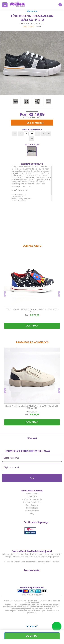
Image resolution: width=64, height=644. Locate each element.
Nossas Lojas (32, 508)
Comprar (32, 326)
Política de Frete (32, 511)
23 (37, 134)
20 (20, 134)
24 (43, 134)
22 (32, 134)
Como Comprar (32, 505)
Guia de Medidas (35, 123)
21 (26, 134)
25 (49, 134)
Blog (32, 513)
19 (15, 134)
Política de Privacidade (32, 499)
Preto (32, 151)
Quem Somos (32, 494)
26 (32, 138)
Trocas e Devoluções (32, 502)
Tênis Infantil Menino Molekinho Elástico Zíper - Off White (32, 407)
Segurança (32, 496)
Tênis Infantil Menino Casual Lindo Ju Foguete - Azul (32, 310)
